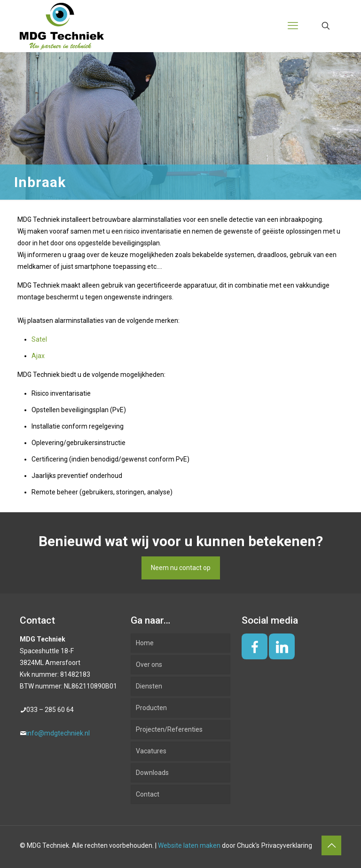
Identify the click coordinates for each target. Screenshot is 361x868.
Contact (148, 794)
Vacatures (151, 751)
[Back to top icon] (331, 845)
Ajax (38, 356)
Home (145, 643)
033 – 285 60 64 (50, 710)
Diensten (149, 686)
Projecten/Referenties (169, 729)
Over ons (149, 665)
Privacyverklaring (287, 845)
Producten (151, 708)
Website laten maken (189, 845)
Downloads (152, 773)
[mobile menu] (293, 26)
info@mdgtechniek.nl (58, 733)
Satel (39, 339)
